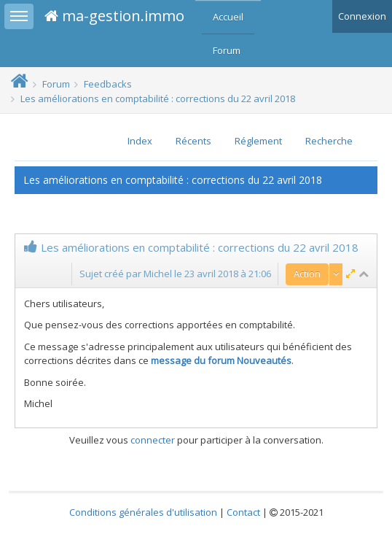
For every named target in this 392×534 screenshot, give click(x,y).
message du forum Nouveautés (221, 360)
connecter (153, 440)
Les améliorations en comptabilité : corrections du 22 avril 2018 (158, 98)
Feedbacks (108, 84)
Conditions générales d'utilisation (143, 512)
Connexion (362, 16)
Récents (193, 141)
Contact (243, 512)
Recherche (329, 141)
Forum (227, 50)
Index (140, 141)
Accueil (228, 17)
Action (307, 274)
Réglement (258, 141)
